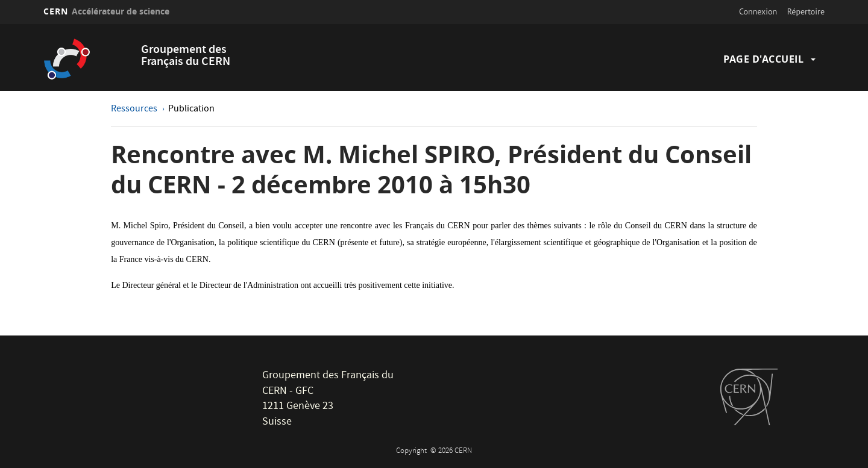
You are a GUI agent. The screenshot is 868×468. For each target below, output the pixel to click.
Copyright (412, 451)
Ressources (135, 110)
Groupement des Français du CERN (186, 56)
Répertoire (806, 11)
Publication (191, 110)
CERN (106, 11)
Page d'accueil (763, 59)
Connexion (758, 11)
